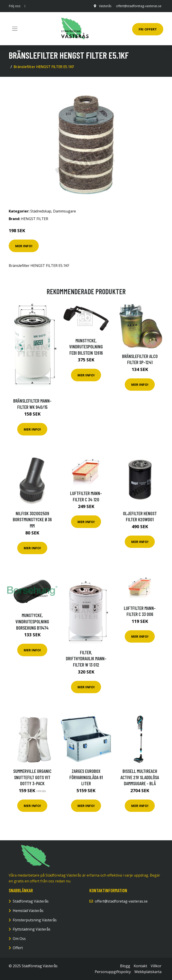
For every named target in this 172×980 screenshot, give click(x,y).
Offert (18, 948)
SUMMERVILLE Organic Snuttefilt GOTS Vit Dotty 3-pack (32, 777)
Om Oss (19, 939)
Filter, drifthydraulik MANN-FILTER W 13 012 (86, 658)
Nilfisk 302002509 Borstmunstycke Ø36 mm (32, 519)
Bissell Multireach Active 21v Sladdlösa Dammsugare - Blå (140, 777)
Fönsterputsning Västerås (35, 920)
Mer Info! (24, 246)
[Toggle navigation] (15, 29)
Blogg (125, 966)
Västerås (105, 6)
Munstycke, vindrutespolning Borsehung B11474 (32, 621)
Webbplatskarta (148, 972)
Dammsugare (64, 211)
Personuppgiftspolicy (113, 972)
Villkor (156, 966)
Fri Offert (148, 29)
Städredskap (41, 211)
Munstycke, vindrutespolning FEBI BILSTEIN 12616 (86, 347)
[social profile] (25, 6)
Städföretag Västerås (31, 901)
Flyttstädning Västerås (32, 929)
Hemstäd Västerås (28, 911)
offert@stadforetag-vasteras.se (139, 6)
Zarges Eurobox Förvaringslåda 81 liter (86, 777)
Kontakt (140, 966)
